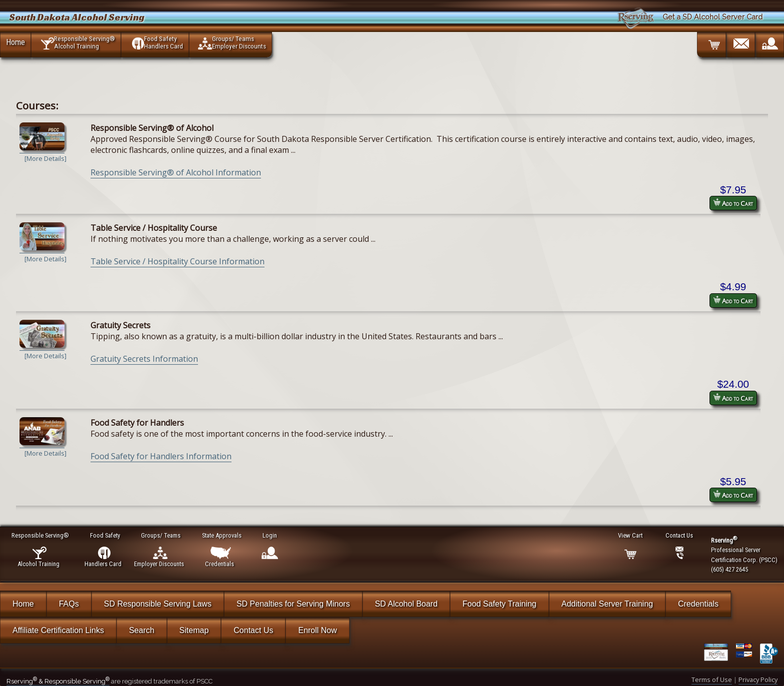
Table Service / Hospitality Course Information (177, 261)
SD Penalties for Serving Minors (293, 604)
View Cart (631, 535)
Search (142, 630)
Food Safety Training (499, 604)
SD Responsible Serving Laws (158, 604)
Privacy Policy (758, 680)
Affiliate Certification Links (58, 630)
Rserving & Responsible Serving (58, 681)
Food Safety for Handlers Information (161, 456)
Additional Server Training (607, 604)
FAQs (69, 604)
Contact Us (253, 630)
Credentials (698, 604)
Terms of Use (712, 680)
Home (15, 42)
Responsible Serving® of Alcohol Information (176, 172)
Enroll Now (317, 630)
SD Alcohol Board (406, 604)
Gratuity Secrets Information (144, 359)
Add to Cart (733, 203)
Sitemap (194, 630)
